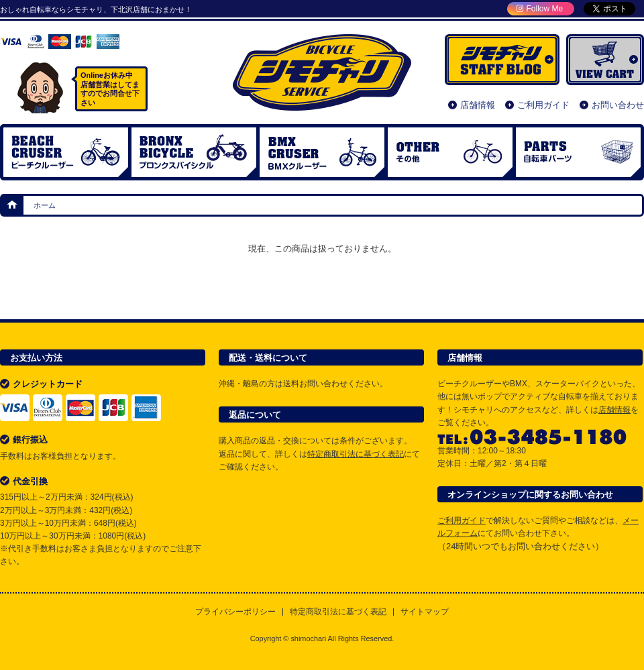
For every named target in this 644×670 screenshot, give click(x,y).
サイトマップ (425, 612)
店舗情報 (478, 105)
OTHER (450, 152)
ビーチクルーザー (66, 152)
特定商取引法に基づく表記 (356, 454)
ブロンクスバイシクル (194, 152)
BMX (322, 152)
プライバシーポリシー (235, 612)
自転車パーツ (578, 152)
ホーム (13, 205)
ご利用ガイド (543, 105)
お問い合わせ (618, 105)
